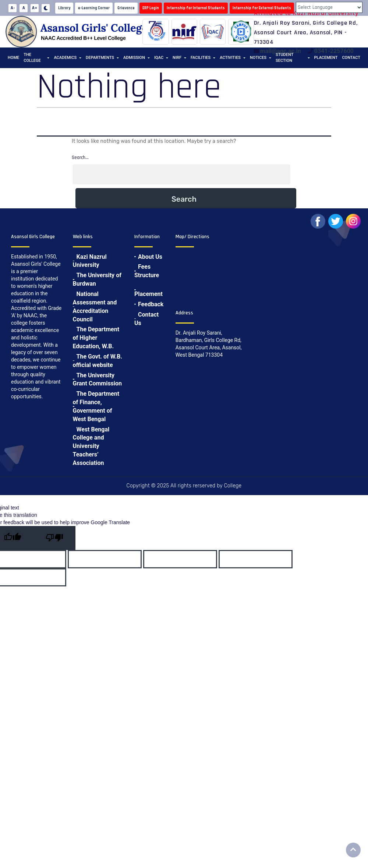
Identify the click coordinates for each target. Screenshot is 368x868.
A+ (35, 8)
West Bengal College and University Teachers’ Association (91, 446)
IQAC (159, 58)
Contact (351, 58)
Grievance (126, 8)
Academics (65, 58)
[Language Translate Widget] (329, 7)
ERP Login (151, 8)
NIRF (177, 58)
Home (13, 58)
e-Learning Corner (94, 8)
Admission (134, 58)
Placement (326, 58)
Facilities (201, 58)
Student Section (284, 58)
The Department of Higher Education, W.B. (96, 338)
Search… (80, 158)
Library (64, 8)
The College (32, 58)
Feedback (151, 304)
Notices (258, 58)
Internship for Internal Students (196, 8)
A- (13, 8)
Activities (230, 58)
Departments (100, 58)
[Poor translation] (54, 538)
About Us (150, 257)
